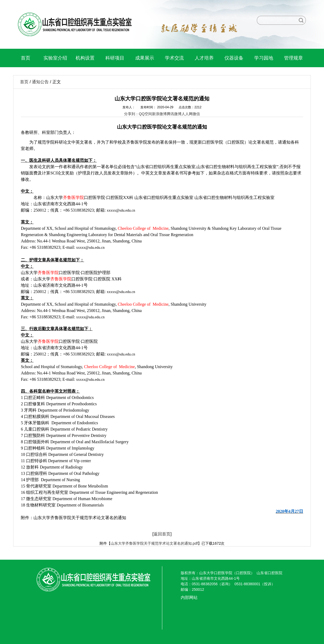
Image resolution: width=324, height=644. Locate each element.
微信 (196, 114)
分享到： (131, 114)
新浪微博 (159, 114)
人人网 (187, 114)
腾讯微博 (174, 114)
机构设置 (85, 58)
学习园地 (264, 58)
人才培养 (204, 58)
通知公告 (40, 82)
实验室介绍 (55, 58)
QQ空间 (145, 114)
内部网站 (189, 597)
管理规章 (293, 58)
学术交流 (174, 58)
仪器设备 (234, 58)
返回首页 (162, 534)
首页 (26, 58)
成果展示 (145, 58)
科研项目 (115, 58)
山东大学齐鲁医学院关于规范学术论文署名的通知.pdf (154, 543)
